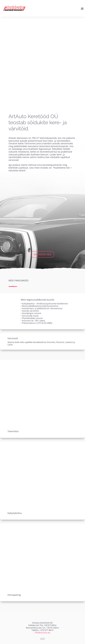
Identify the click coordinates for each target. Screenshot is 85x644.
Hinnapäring (14, 595)
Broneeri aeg (42, 254)
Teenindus (13, 431)
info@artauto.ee (42, 633)
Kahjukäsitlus (15, 513)
